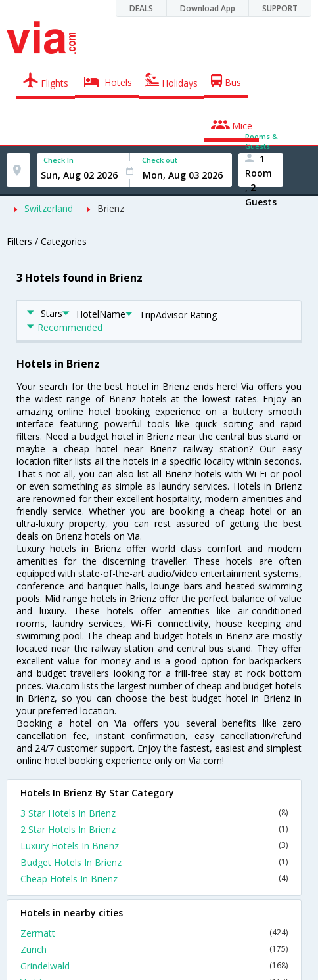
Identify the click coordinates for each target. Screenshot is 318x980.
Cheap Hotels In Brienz (154, 879)
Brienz (111, 208)
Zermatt (154, 933)
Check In (58, 160)
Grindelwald (154, 966)
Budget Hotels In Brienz (154, 862)
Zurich (154, 949)
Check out (160, 160)
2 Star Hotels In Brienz (154, 829)
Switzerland (49, 208)
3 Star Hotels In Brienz (154, 813)
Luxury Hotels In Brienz (154, 846)
